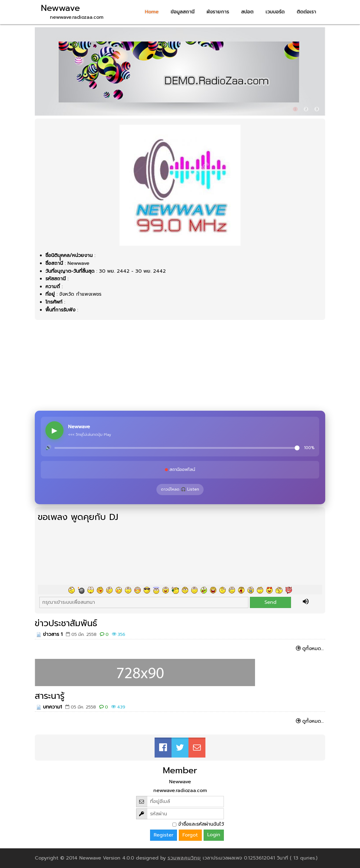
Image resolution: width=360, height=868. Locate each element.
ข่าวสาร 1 (53, 634)
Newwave (60, 8)
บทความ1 (52, 707)
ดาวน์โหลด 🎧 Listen (180, 489)
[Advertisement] (180, 365)
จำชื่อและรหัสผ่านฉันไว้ (201, 824)
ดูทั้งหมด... (313, 649)
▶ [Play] (54, 430)
